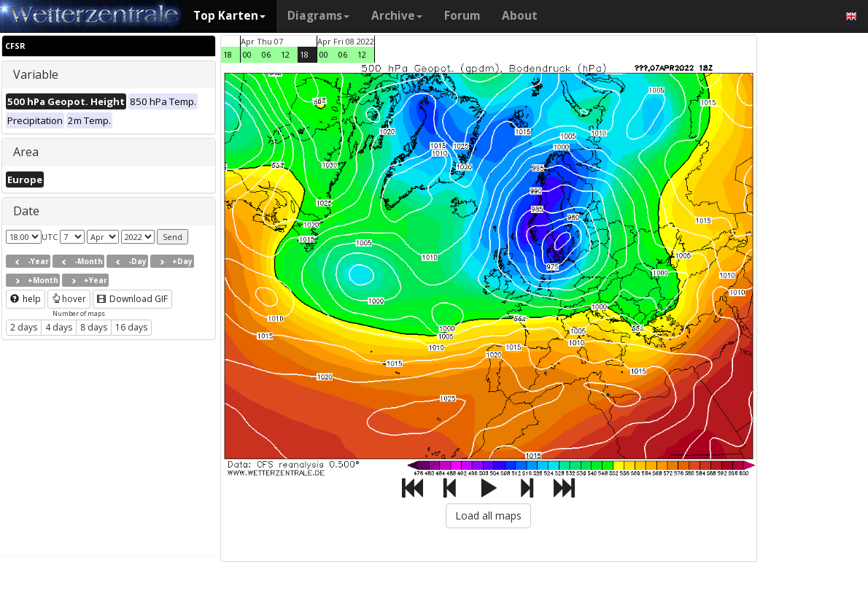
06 (266, 54)
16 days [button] (131, 327)
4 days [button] (59, 327)
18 (228, 54)
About (520, 16)
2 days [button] (24, 327)
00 (247, 54)
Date (26, 211)
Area (26, 152)
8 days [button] (94, 327)
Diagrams (318, 16)
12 (285, 54)
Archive (397, 16)
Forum (462, 16)
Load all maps (488, 515)
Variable (36, 74)
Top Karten (229, 16)
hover (69, 299)
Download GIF (132, 299)
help (26, 299)
